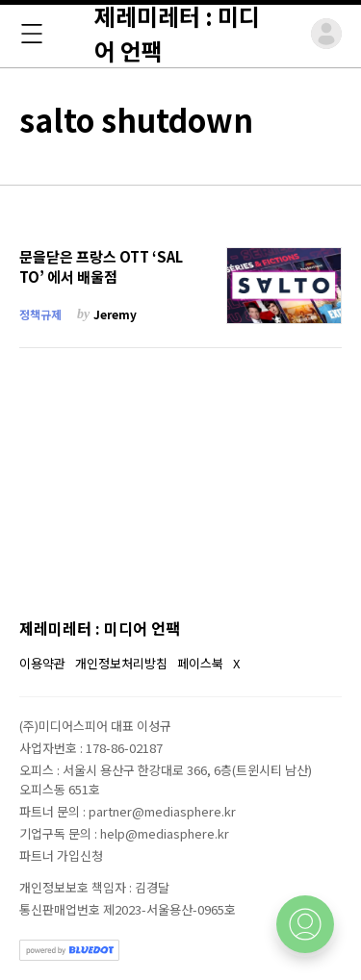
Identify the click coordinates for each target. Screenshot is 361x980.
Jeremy (115, 314)
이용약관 (42, 663)
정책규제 (40, 314)
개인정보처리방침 (121, 663)
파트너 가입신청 (61, 855)
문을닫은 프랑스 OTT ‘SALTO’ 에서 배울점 (101, 267)
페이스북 (200, 663)
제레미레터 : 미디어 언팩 (100, 628)
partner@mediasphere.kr (162, 811)
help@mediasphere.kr (165, 833)
